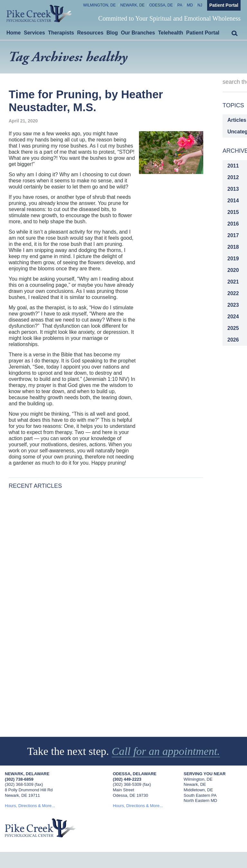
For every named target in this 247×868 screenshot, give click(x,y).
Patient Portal (224, 5)
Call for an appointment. (166, 751)
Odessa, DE (161, 5)
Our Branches (138, 33)
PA (180, 5)
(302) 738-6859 (19, 779)
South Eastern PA (200, 795)
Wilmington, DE (100, 5)
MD (190, 5)
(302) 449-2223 (127, 779)
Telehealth (170, 33)
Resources (90, 33)
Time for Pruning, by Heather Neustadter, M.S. (86, 101)
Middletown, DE (198, 790)
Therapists (61, 33)
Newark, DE (133, 5)
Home (14, 33)
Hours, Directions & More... (30, 806)
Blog (112, 33)
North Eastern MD (200, 800)
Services (34, 33)
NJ (200, 5)
